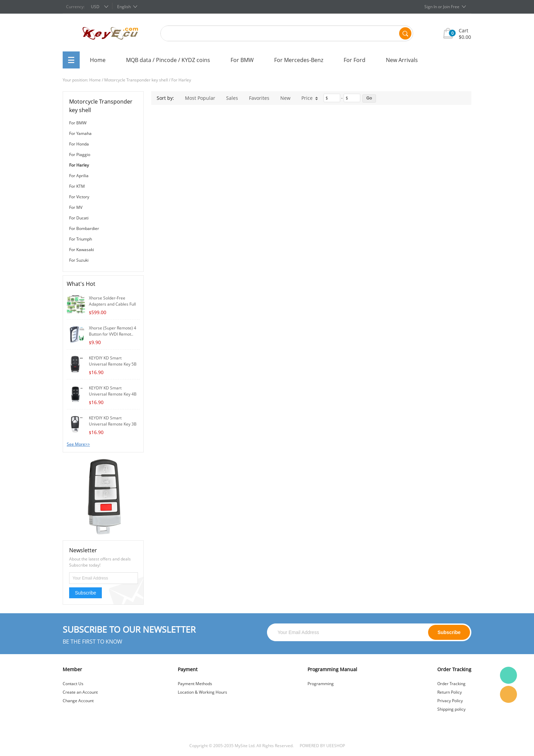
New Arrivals (402, 60)
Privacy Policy (450, 701)
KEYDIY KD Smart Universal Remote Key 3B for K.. (113, 424)
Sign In (431, 7)
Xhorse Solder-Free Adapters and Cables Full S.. (112, 304)
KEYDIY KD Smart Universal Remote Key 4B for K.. (113, 394)
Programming (321, 684)
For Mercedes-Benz (299, 60)
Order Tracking (451, 684)
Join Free (451, 7)
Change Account (78, 701)
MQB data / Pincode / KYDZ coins (168, 60)
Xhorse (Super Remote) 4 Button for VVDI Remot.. (113, 331)
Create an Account (80, 692)
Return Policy (450, 692)
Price (310, 98)
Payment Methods (195, 684)
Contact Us (73, 684)
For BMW (242, 60)
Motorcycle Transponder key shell (136, 80)
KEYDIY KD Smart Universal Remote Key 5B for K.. (113, 364)
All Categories (71, 60)
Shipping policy (451, 709)
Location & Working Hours (202, 692)
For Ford (355, 60)
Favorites (259, 98)
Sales (232, 98)
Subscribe (85, 593)
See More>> (78, 444)
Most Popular (200, 98)
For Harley (181, 80)
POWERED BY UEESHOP (322, 746)
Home (98, 60)
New (285, 98)
